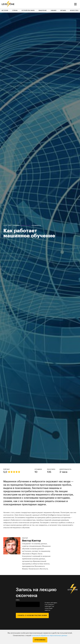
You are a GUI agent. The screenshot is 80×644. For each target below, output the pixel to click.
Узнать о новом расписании (32, 615)
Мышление (43, 10)
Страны (15, 10)
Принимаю (40, 640)
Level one (7, 226)
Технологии (26, 226)
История (5, 10)
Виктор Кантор (31, 541)
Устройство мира (28, 10)
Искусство (74, 10)
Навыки (54, 10)
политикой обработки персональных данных (49, 636)
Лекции (16, 226)
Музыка (63, 10)
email (18, 600)
